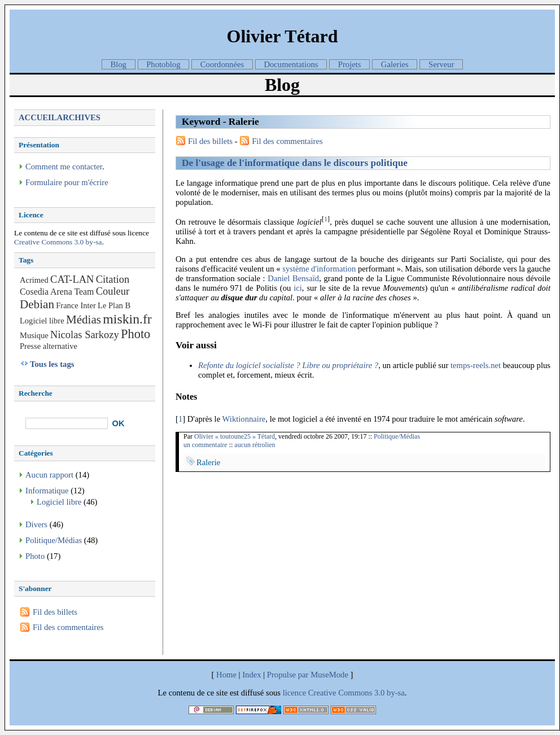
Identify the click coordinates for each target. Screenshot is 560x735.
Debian (37, 304)
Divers (36, 524)
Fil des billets (210, 141)
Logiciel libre (42, 321)
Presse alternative (49, 346)
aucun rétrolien (255, 445)
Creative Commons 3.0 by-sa (58, 242)
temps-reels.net (476, 365)
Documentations (291, 64)
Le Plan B (114, 305)
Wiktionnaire (244, 419)
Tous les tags (52, 364)
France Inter (76, 305)
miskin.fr (127, 319)
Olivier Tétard (282, 36)
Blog (118, 64)
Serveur (441, 64)
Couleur (113, 291)
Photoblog (163, 64)
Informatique (47, 491)
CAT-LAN (72, 279)
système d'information (319, 269)
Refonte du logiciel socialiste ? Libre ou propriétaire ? (288, 365)
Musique (34, 335)
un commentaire (205, 445)
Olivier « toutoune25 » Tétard (235, 436)
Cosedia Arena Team (57, 292)
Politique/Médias (397, 436)
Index (251, 675)
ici (298, 288)
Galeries (395, 64)
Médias (84, 320)
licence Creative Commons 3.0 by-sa (344, 693)
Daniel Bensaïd (293, 278)
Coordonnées (222, 64)
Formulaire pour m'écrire (67, 182)
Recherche (36, 393)
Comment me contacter (64, 167)
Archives (79, 117)
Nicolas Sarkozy (85, 335)
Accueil (38, 117)
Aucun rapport (49, 475)
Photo (135, 334)
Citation (113, 279)
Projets (350, 64)
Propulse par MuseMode (308, 675)
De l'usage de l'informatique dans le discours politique (295, 163)
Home (226, 675)
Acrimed (34, 280)
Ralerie (208, 462)
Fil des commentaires (287, 141)
